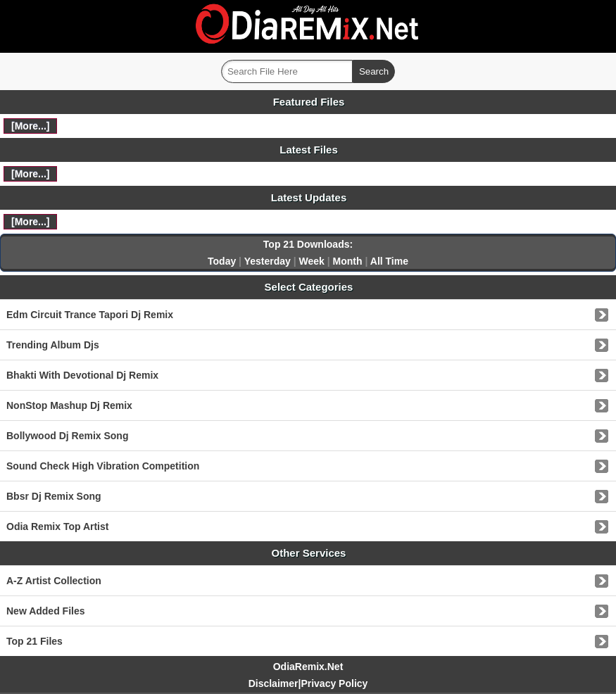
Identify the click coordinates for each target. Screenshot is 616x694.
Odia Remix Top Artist (57, 526)
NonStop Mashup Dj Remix (69, 405)
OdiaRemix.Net (308, 667)
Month (348, 261)
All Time (389, 261)
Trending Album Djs (53, 345)
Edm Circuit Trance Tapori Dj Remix (90, 315)
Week (312, 261)
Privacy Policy (334, 683)
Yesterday (268, 261)
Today (222, 261)
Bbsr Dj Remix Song (54, 496)
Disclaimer (274, 683)
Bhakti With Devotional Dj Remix (82, 375)
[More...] (30, 126)
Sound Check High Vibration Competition (103, 466)
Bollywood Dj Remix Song (67, 436)
